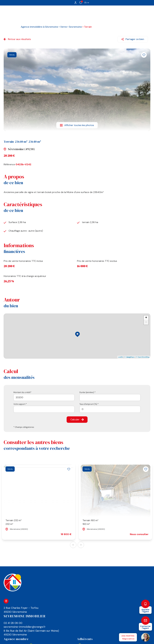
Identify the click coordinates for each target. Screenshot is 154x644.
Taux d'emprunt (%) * (89, 404)
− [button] (146, 322)
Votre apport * (20, 404)
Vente (64, 27)
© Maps (130, 357)
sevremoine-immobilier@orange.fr (25, 627)
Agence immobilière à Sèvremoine (39, 27)
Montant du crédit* (22, 392)
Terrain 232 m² (14, 522)
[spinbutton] (110, 409)
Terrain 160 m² (90, 522)
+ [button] (146, 318)
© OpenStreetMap (143, 357)
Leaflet (121, 357)
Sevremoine (75, 27)
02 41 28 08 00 (13, 623)
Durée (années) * (87, 392)
